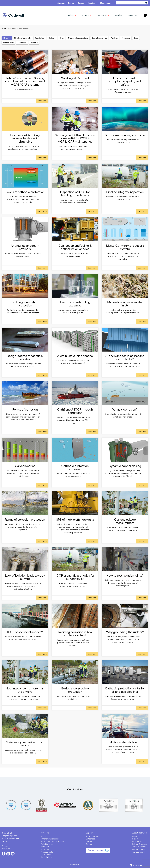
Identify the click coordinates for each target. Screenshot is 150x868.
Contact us (6, 846)
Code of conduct (139, 849)
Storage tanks (47, 852)
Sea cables (46, 855)
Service (89, 844)
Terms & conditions (140, 847)
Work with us (7, 849)
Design (89, 841)
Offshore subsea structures (53, 841)
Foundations (47, 857)
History (135, 839)
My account (105, 3)
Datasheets (91, 839)
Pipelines (45, 849)
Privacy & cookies (140, 844)
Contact (61, 3)
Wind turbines (47, 844)
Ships (44, 836)
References (137, 841)
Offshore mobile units (50, 839)
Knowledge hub (92, 836)
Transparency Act (140, 852)
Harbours (45, 847)
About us (91, 3)
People (71, 3)
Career (81, 3)
